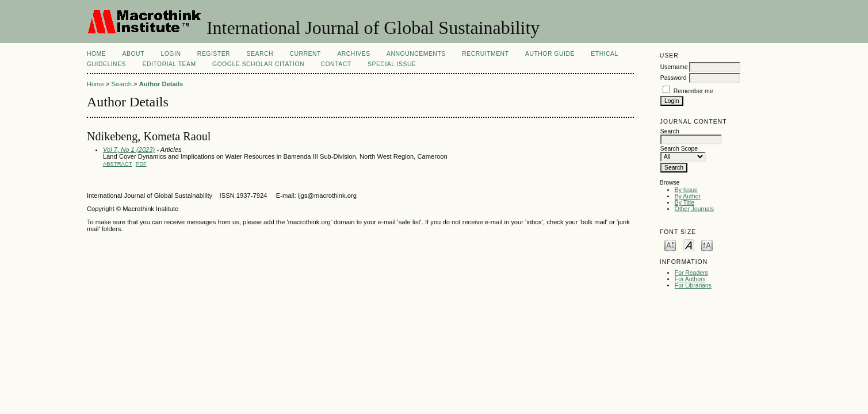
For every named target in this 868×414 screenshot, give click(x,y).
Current (305, 54)
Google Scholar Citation (258, 64)
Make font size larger (707, 245)
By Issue (686, 190)
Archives (353, 54)
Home (96, 54)
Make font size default (689, 245)
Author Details (161, 84)
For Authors (690, 279)
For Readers (691, 273)
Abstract (118, 164)
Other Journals (694, 209)
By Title (685, 203)
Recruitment (485, 54)
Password (674, 78)
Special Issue (392, 64)
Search (260, 54)
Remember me (693, 91)
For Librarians (693, 285)
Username (674, 67)
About (133, 54)
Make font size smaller (670, 245)
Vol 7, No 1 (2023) (129, 149)
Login (171, 54)
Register (214, 54)
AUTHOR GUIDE (550, 54)
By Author (688, 196)
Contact (336, 64)
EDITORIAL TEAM (169, 64)
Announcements (416, 54)
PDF (141, 164)
